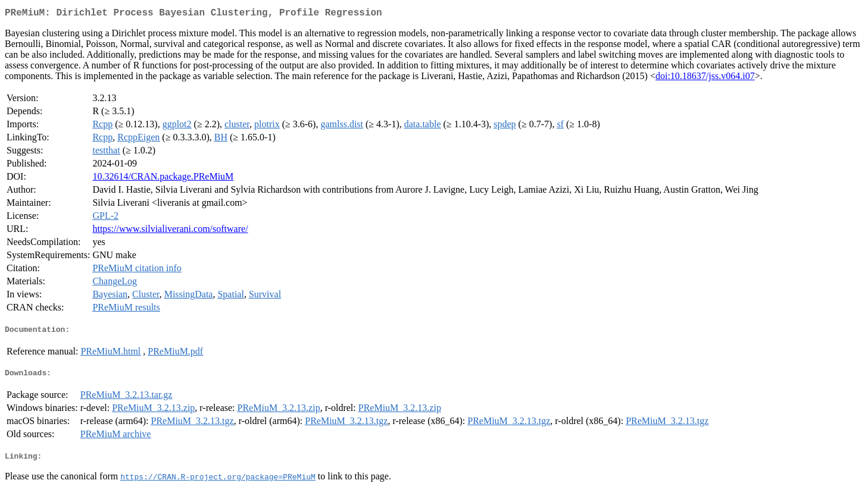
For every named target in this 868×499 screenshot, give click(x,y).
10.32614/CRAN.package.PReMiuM (163, 179)
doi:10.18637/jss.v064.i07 (705, 78)
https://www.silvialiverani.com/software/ (170, 231)
